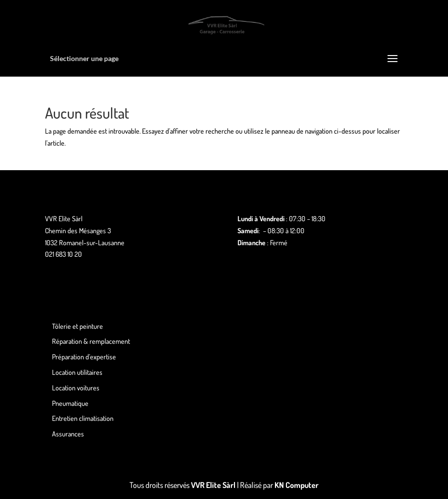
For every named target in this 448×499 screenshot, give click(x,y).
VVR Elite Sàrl (213, 485)
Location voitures (76, 388)
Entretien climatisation (83, 418)
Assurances (68, 434)
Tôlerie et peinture (77, 326)
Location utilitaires (77, 372)
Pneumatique (70, 403)
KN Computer (296, 485)
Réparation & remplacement (91, 341)
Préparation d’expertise (84, 357)
